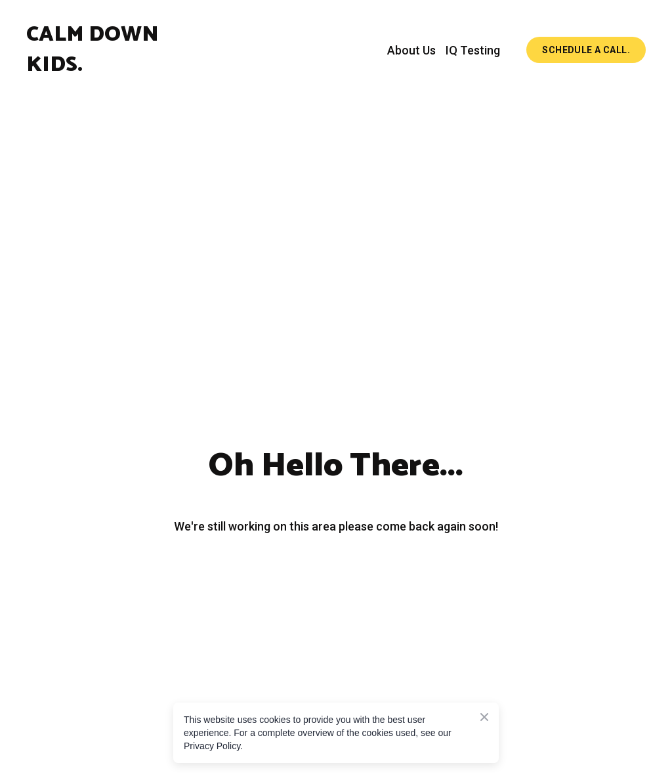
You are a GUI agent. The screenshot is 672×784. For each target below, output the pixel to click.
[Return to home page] (115, 50)
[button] (586, 50)
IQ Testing (473, 50)
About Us (411, 50)
